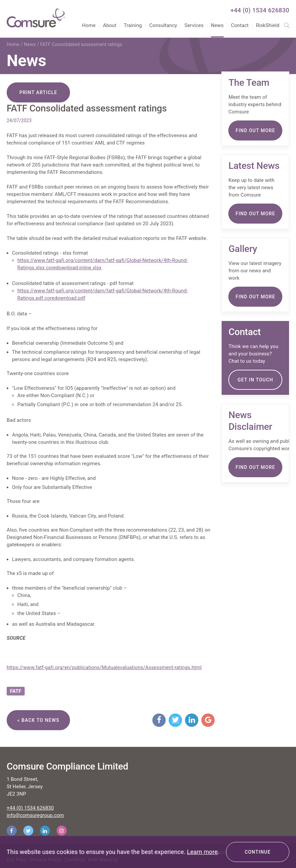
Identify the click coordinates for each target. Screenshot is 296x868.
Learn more (202, 852)
